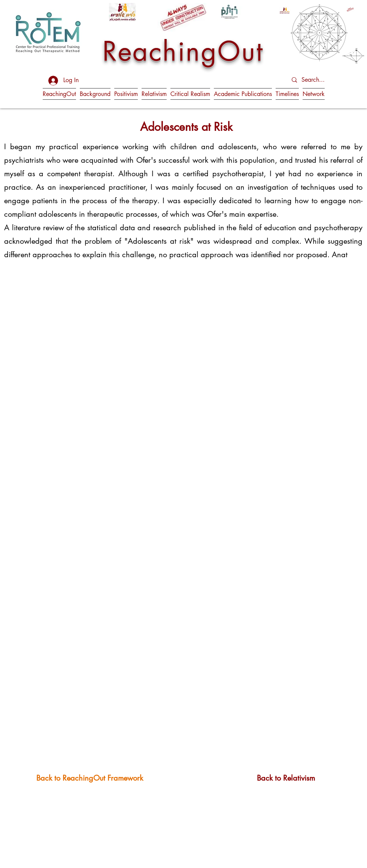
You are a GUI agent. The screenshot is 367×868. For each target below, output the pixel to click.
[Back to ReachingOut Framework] (90, 778)
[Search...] (320, 80)
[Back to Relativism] (286, 778)
